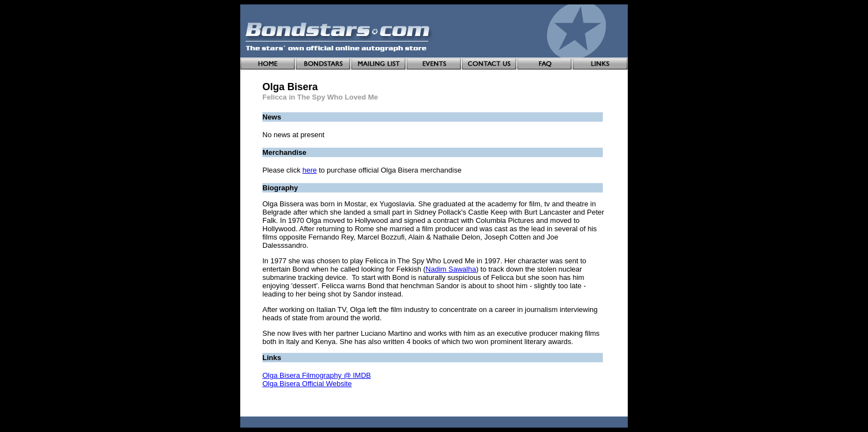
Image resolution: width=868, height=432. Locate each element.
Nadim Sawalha (451, 269)
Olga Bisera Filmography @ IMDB (317, 375)
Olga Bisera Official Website (307, 384)
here (309, 170)
